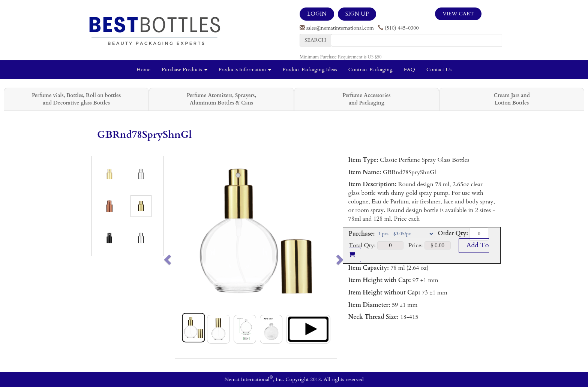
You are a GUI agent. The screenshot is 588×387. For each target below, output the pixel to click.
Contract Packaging (370, 69)
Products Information (245, 69)
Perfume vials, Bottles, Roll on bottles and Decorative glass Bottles (76, 99)
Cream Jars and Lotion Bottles (511, 99)
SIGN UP (357, 14)
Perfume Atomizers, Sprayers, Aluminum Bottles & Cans (221, 99)
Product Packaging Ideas (310, 69)
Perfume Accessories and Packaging (366, 99)
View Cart (458, 14)
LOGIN (317, 14)
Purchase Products (184, 69)
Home (143, 69)
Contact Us (439, 69)
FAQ (409, 69)
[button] (183, 257)
